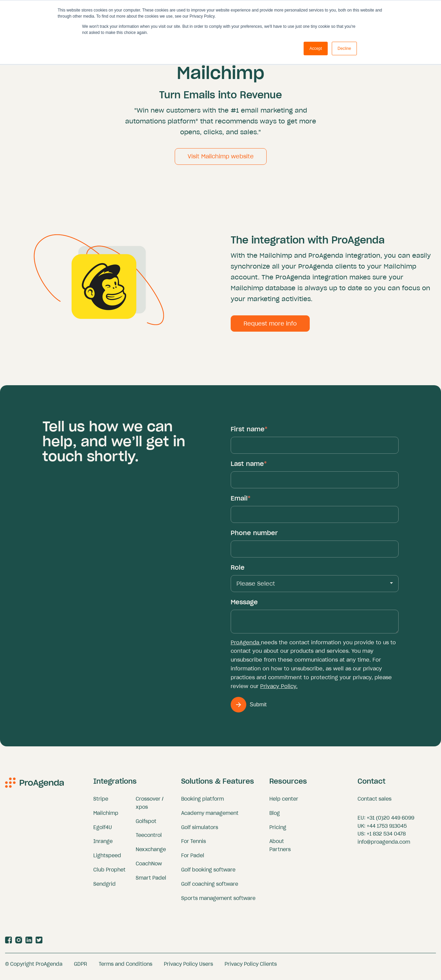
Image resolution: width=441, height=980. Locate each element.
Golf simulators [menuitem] (200, 831)
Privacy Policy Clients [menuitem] (251, 967)
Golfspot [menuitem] (146, 825)
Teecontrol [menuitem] (149, 839)
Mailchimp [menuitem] (106, 817)
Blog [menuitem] (275, 817)
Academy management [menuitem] (210, 817)
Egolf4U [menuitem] (103, 831)
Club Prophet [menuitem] (109, 873)
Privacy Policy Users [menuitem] (188, 967)
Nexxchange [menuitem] (151, 853)
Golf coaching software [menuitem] (210, 887)
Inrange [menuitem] (103, 845)
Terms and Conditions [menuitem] (126, 967)
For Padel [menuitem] (193, 859)
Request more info (270, 327)
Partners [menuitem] (280, 853)
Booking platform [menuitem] (203, 802)
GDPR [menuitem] (81, 967)
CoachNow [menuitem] (149, 867)
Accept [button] (316, 48)
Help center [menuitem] (284, 802)
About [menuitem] (277, 845)
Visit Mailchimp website (221, 160)
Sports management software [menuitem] (218, 902)
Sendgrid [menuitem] (104, 887)
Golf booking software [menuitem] (208, 873)
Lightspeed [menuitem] (107, 859)
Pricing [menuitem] (278, 831)
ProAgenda (246, 646)
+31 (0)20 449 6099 (390, 821)
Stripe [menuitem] (101, 802)
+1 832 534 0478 (386, 837)
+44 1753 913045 (387, 829)
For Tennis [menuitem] (194, 845)
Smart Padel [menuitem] (151, 881)
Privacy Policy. (279, 690)
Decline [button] (344, 48)
